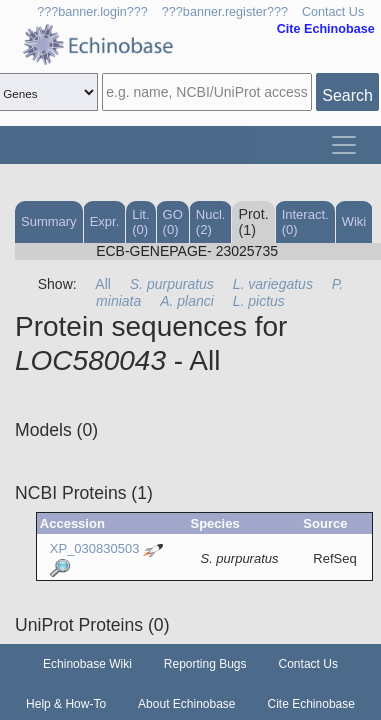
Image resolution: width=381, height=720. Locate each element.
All (103, 284)
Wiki (354, 221)
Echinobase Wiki (87, 664)
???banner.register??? (225, 12)
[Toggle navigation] (344, 145)
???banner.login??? (92, 12)
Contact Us (333, 12)
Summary (49, 221)
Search (347, 95)
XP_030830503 (95, 548)
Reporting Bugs (205, 664)
